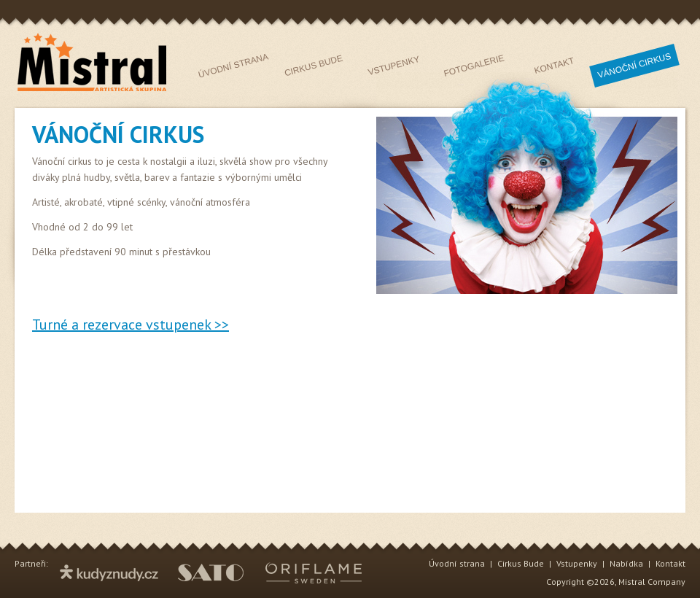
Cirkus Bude (314, 66)
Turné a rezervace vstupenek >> (131, 325)
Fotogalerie (474, 66)
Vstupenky (394, 66)
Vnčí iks (634, 66)
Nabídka (626, 563)
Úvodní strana (234, 65)
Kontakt (554, 66)
